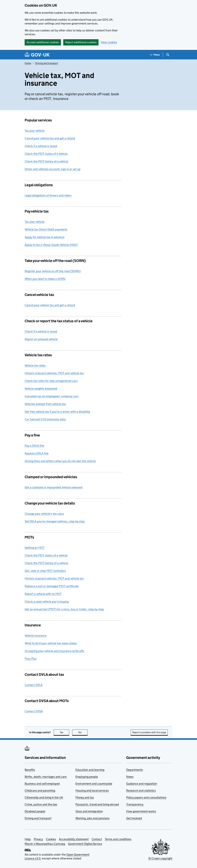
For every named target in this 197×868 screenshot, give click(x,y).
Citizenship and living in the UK (44, 797)
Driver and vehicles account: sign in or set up (53, 169)
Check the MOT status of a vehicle (46, 154)
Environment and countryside (94, 784)
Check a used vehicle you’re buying (47, 602)
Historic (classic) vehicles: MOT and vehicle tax (54, 373)
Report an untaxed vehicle (41, 339)
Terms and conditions (118, 839)
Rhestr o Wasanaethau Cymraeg (45, 844)
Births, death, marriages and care (46, 777)
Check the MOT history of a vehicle (46, 161)
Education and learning (90, 770)
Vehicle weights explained (41, 389)
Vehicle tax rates (35, 365)
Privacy (38, 839)
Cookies (51, 839)
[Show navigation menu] (155, 55)
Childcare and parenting (40, 791)
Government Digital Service (85, 844)
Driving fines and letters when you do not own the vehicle (60, 461)
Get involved (134, 818)
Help (28, 839)
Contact (97, 839)
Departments (135, 770)
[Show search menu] (168, 55)
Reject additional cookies (81, 42)
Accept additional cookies (43, 42)
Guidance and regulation (142, 784)
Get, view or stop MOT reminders (45, 571)
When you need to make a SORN (45, 279)
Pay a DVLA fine (34, 446)
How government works (141, 811)
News (130, 777)
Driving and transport (47, 63)
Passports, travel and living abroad (97, 804)
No (83, 732)
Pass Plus (31, 659)
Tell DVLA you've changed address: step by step (55, 521)
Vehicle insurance (36, 636)
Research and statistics (141, 791)
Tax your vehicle (35, 131)
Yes (64, 732)
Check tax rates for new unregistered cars (51, 381)
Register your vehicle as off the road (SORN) (53, 271)
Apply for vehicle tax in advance (45, 237)
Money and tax (85, 797)
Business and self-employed (42, 784)
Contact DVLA (34, 685)
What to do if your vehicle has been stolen (51, 643)
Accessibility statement (74, 839)
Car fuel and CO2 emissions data (45, 419)
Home (28, 63)
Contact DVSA (34, 711)
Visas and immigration (89, 811)
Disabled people (35, 811)
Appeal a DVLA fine (37, 453)
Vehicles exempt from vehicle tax (45, 404)
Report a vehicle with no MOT (43, 594)
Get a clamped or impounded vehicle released (53, 487)
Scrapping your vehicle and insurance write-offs (54, 651)
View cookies (109, 42)
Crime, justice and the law (41, 804)
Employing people (87, 777)
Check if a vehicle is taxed (41, 146)
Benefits (30, 770)
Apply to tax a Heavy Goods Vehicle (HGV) (51, 245)
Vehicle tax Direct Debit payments (46, 229)
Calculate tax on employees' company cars (52, 396)
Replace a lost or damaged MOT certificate (52, 586)
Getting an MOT (35, 548)
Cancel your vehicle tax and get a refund (50, 138)
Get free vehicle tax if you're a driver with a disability (57, 412)
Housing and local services (92, 791)
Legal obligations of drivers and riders (48, 195)
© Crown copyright (160, 858)
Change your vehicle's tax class (44, 514)
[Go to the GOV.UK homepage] (37, 55)
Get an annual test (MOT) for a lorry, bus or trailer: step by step (64, 609)
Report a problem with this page (149, 732)
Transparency (135, 804)
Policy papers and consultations (146, 797)
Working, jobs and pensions (92, 818)
